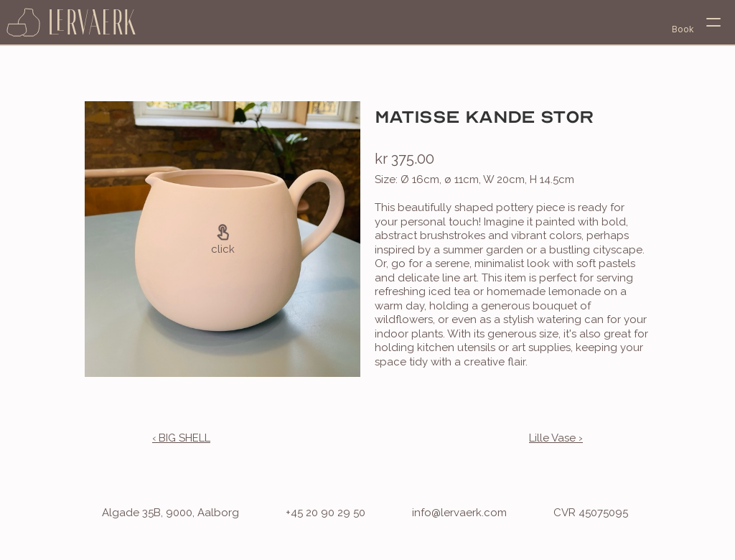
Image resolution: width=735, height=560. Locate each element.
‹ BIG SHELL (181, 438)
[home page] (72, 22)
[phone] (311, 513)
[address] (156, 513)
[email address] (445, 513)
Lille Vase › (556, 438)
